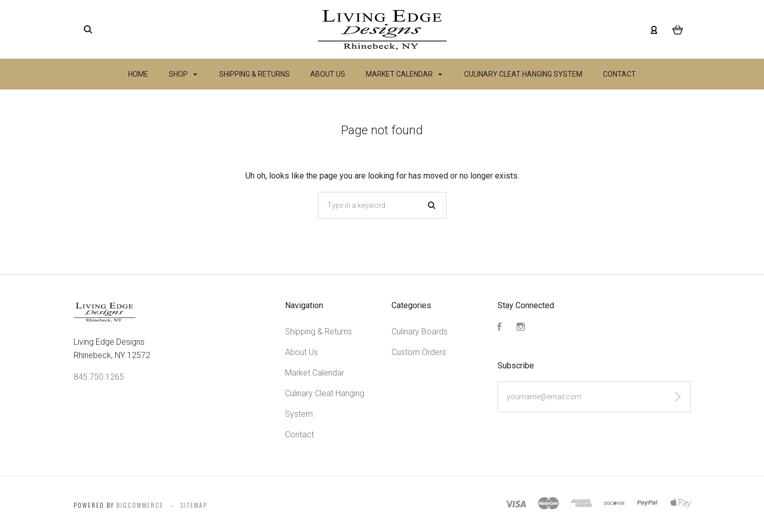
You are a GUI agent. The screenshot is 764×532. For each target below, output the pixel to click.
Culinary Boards (420, 332)
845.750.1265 (99, 377)
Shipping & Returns (254, 74)
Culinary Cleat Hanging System (523, 74)
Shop (183, 74)
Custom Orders (419, 352)
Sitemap (194, 505)
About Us (328, 74)
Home (138, 74)
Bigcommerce (140, 505)
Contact (619, 74)
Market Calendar (404, 74)
